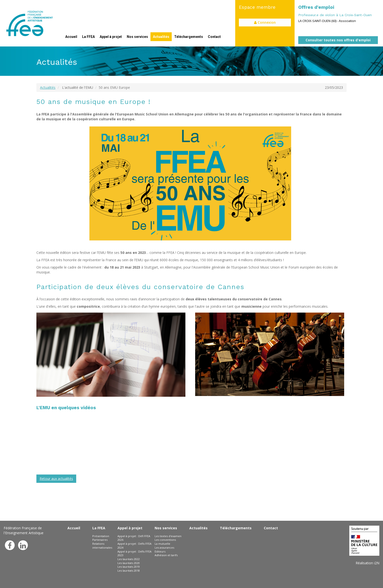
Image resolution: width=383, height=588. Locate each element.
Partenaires (100, 540)
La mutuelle (162, 544)
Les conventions (165, 540)
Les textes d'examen (168, 536)
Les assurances (164, 548)
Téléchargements (189, 37)
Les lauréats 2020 (129, 563)
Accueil (71, 37)
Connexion (265, 22)
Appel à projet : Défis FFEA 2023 (134, 553)
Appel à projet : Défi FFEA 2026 (134, 538)
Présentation (101, 536)
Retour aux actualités (56, 479)
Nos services (137, 37)
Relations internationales (102, 546)
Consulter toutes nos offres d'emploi (338, 40)
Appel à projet (111, 37)
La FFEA (88, 37)
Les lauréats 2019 (129, 567)
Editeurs (160, 551)
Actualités (161, 37)
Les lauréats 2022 (129, 559)
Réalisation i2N (367, 563)
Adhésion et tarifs (166, 555)
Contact (214, 37)
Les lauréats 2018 (129, 571)
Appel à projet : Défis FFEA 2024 (134, 546)
